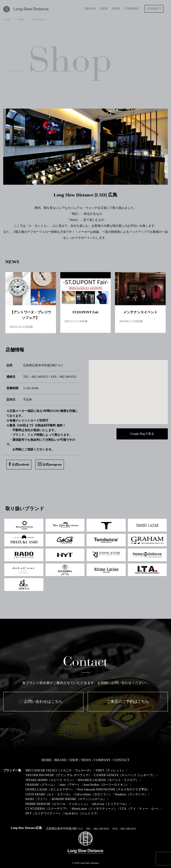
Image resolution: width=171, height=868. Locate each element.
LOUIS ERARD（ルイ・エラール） (49, 794)
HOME (46, 760)
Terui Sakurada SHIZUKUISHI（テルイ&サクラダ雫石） (114, 789)
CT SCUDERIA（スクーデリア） (47, 808)
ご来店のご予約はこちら (128, 701)
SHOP (74, 760)
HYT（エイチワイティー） (43, 813)
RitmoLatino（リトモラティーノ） (94, 808)
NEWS (86, 760)
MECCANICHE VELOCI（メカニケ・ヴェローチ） (59, 770)
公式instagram (50, 464)
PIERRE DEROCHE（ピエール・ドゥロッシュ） (57, 804)
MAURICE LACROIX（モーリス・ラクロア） (108, 780)
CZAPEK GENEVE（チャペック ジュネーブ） (125, 775)
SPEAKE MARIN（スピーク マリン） (50, 780)
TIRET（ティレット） (111, 770)
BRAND (60, 760)
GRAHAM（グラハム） (41, 785)
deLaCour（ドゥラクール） (110, 804)
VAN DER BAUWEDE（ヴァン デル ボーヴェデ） (58, 775)
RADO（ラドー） (37, 799)
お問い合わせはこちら (43, 701)
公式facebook (19, 464)
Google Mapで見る (142, 434)
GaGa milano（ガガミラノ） (94, 794)
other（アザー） (70, 785)
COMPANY (102, 760)
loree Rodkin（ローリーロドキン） (106, 785)
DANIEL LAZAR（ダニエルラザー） (50, 789)
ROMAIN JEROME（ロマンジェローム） (79, 799)
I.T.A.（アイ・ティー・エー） (140, 808)
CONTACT (122, 760)
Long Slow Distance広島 (26, 828)
